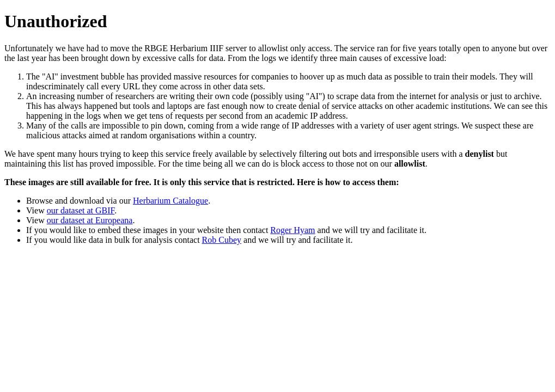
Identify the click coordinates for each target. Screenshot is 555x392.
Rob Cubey (222, 240)
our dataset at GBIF (81, 210)
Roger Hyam (292, 230)
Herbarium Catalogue (170, 201)
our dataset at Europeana (90, 220)
